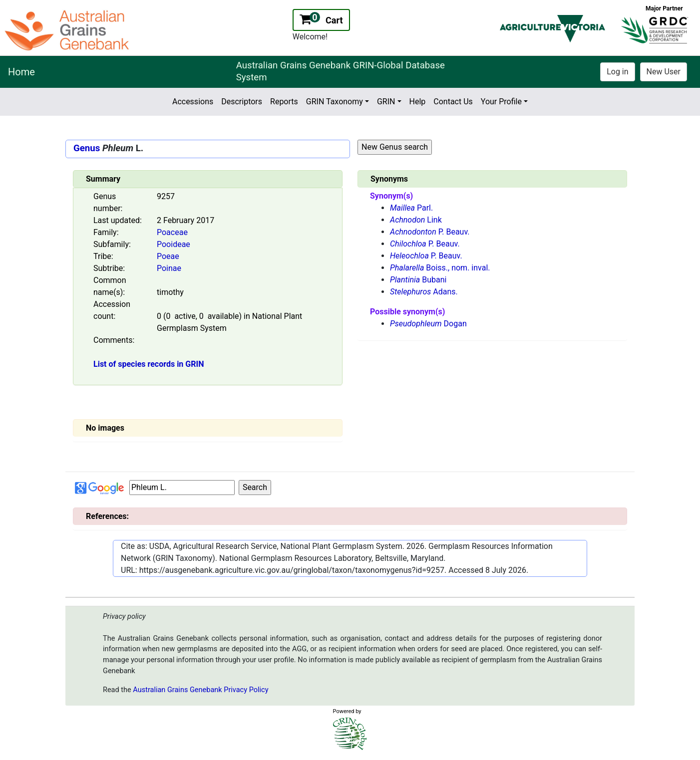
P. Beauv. (430, 232)
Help (418, 102)
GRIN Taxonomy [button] (335, 102)
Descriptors (242, 102)
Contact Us (453, 102)
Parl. (411, 208)
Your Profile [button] (501, 102)
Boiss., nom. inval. (440, 268)
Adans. (424, 292)
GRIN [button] (386, 102)
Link (416, 220)
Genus (87, 148)
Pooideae (174, 244)
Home (21, 72)
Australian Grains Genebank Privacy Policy (200, 690)
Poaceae (172, 232)
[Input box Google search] (182, 488)
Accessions (193, 102)
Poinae (169, 268)
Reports (284, 102)
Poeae (168, 256)
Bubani (418, 280)
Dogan (428, 324)
